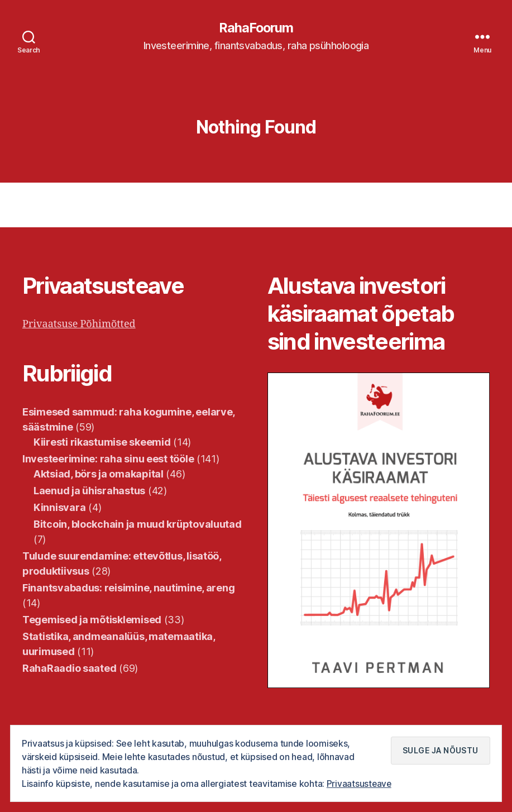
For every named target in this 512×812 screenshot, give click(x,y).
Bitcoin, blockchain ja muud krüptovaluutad (138, 524)
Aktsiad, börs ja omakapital (99, 474)
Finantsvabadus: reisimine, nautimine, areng (128, 588)
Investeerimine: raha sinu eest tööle (108, 459)
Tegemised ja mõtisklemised (92, 620)
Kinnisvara (59, 507)
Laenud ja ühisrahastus (89, 491)
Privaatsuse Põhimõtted (79, 324)
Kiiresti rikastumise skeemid (102, 442)
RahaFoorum (256, 28)
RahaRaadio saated (69, 668)
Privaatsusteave (360, 784)
